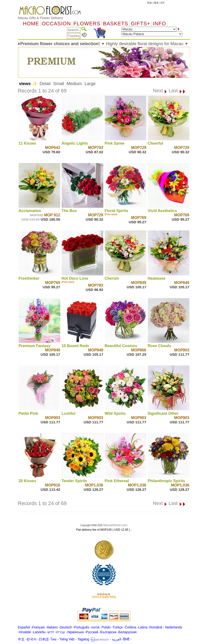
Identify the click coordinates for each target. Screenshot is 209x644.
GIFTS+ (140, 24)
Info (159, 24)
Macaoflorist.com (115, 525)
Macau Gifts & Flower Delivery (40, 18)
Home (31, 24)
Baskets (116, 24)
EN (163, 3)
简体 (149, 3)
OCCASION (56, 24)
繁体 (156, 3)
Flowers (87, 24)
